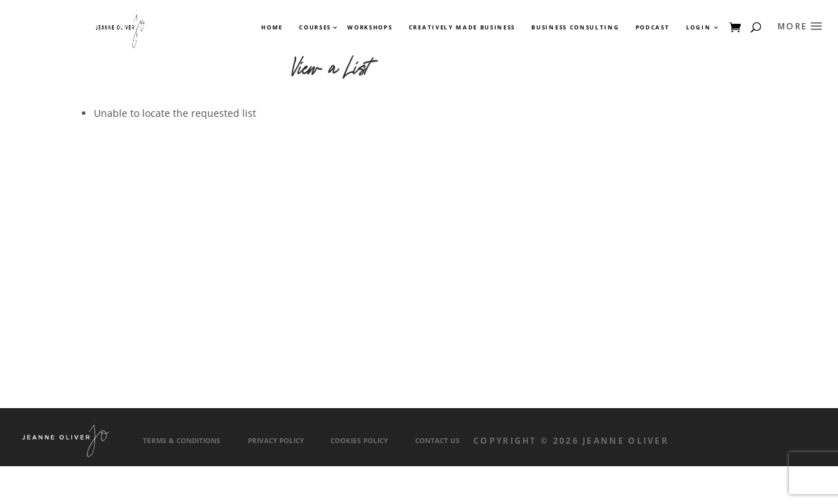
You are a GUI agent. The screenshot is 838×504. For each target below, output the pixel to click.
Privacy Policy (276, 441)
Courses (314, 27)
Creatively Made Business (462, 27)
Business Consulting (575, 27)
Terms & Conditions (182, 441)
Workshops (370, 27)
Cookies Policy (359, 441)
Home (272, 27)
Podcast (653, 27)
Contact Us (438, 441)
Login (698, 27)
